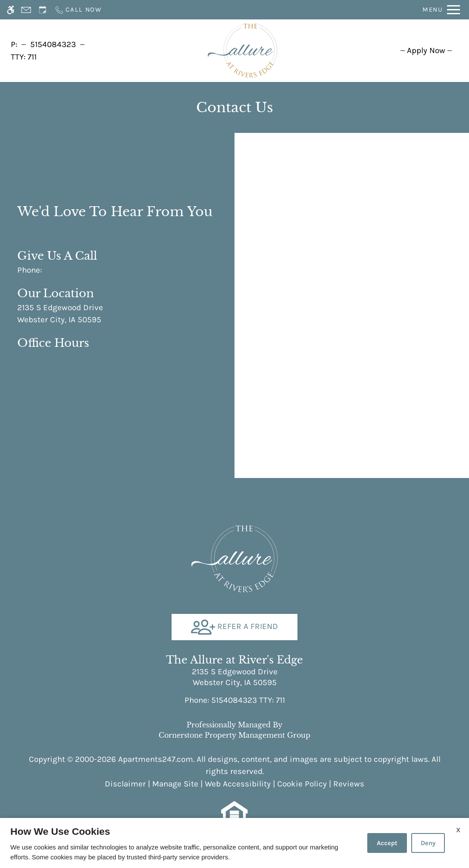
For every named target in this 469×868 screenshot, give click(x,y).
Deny (428, 843)
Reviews (349, 784)
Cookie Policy (302, 784)
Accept (387, 843)
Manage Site (175, 784)
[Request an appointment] (43, 10)
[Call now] (78, 10)
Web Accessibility (238, 784)
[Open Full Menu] (441, 10)
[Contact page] (26, 10)
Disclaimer (125, 784)
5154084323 (53, 44)
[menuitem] (426, 50)
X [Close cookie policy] (458, 830)
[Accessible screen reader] (11, 10)
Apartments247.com (156, 759)
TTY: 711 (235, 700)
